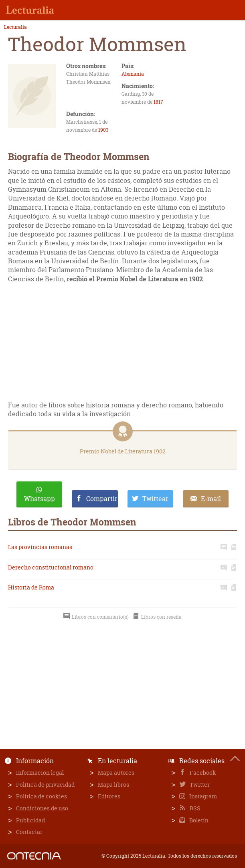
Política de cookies (42, 796)
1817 (158, 102)
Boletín (198, 820)
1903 (103, 130)
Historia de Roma (31, 587)
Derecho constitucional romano (51, 567)
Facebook (202, 773)
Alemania (133, 74)
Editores (109, 796)
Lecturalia (15, 27)
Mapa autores (116, 773)
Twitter (199, 785)
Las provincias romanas (40, 547)
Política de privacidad (45, 785)
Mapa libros (113, 785)
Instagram (202, 796)
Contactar (29, 832)
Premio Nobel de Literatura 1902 (123, 451)
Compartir (102, 499)
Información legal (40, 773)
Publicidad (30, 820)
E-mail (211, 499)
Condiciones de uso (42, 808)
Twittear (155, 499)
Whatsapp (39, 499)
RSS (194, 808)
